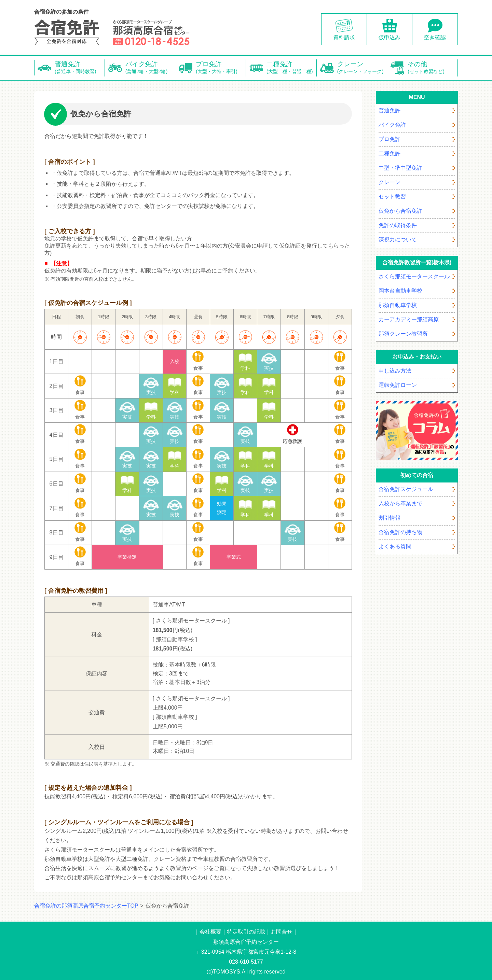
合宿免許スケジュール (406, 489)
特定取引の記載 (246, 932)
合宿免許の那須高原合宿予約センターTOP (86, 906)
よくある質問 (395, 547)
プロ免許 (221, 68)
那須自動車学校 (398, 305)
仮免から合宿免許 (400, 211)
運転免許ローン (398, 385)
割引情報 (389, 518)
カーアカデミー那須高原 (409, 319)
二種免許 (292, 68)
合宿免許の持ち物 (400, 532)
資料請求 (344, 37)
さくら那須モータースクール (414, 276)
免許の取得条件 (398, 225)
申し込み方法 (395, 371)
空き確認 (435, 37)
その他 (433, 68)
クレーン (362, 68)
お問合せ (282, 932)
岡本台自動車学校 (400, 291)
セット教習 (392, 197)
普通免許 (80, 68)
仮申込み (389, 37)
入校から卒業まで (400, 503)
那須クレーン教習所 (403, 334)
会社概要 (210, 932)
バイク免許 (151, 68)
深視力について (398, 240)
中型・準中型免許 (400, 168)
